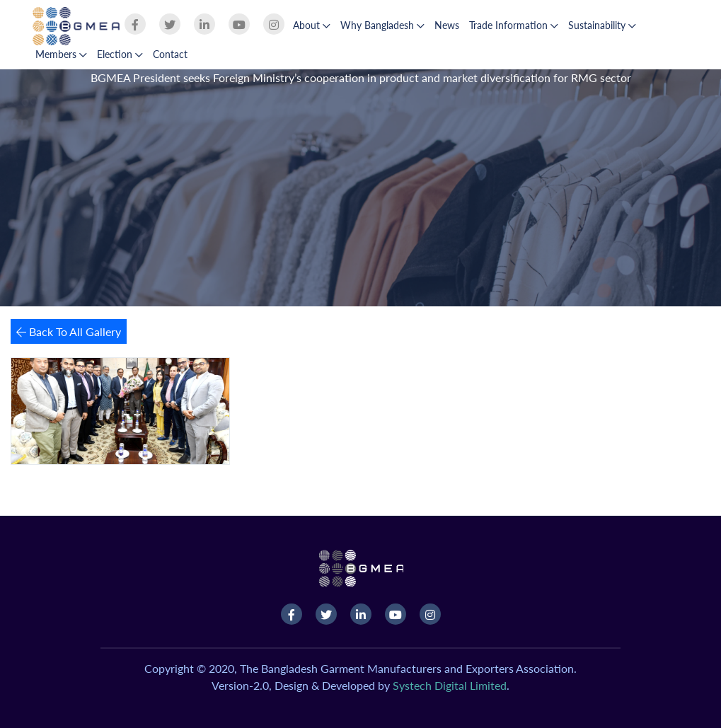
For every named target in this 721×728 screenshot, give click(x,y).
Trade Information (514, 25)
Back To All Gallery (69, 331)
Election (120, 54)
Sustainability (602, 25)
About (312, 25)
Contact (170, 54)
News (447, 25)
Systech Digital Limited (450, 685)
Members (61, 54)
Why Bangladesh (382, 25)
